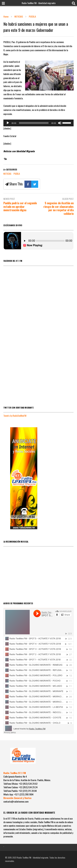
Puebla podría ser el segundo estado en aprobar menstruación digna (20, 207)
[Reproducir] (8, 123)
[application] (38, 123)
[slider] (34, 123)
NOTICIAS (7, 174)
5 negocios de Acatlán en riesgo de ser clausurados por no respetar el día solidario (59, 208)
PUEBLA (17, 174)
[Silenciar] (60, 123)
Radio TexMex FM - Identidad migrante (39, 3)
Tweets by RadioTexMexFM (15, 416)
